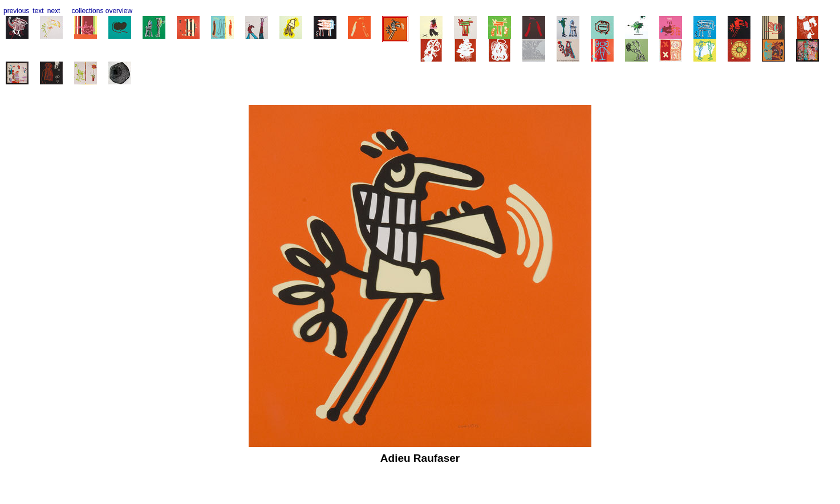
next (54, 11)
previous (16, 11)
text (38, 11)
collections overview (102, 11)
